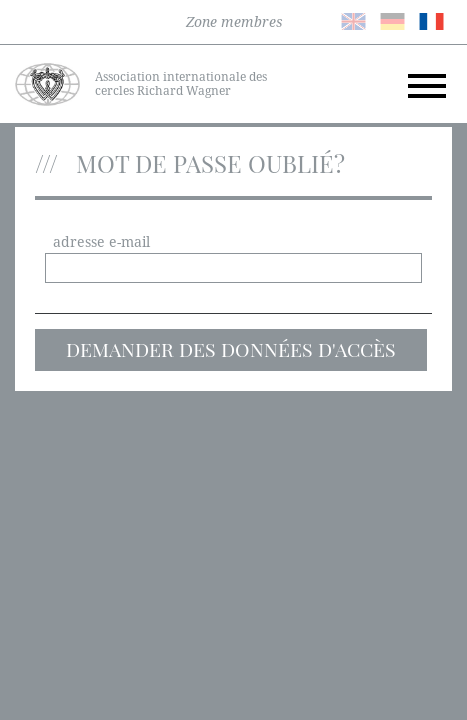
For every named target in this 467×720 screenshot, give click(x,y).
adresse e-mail (101, 242)
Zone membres (234, 22)
